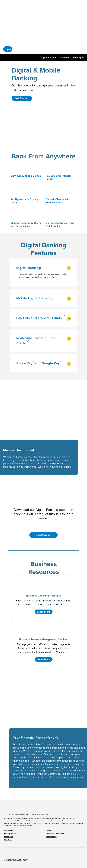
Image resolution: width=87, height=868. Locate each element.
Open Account (49, 58)
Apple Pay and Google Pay (44, 363)
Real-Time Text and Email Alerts (44, 341)
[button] (8, 49)
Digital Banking (44, 268)
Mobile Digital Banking (44, 298)
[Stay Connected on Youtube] (6, 808)
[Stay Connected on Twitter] (15, 808)
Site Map (8, 840)
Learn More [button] (44, 612)
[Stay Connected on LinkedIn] (9, 808)
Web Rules (9, 837)
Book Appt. (78, 58)
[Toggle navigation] (4, 57)
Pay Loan (65, 58)
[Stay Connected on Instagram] (11, 808)
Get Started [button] (22, 98)
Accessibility (51, 837)
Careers (49, 830)
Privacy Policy (10, 834)
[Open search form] (82, 49)
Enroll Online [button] (43, 535)
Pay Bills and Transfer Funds (44, 318)
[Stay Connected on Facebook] (4, 808)
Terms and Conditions (55, 834)
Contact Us (9, 830)
